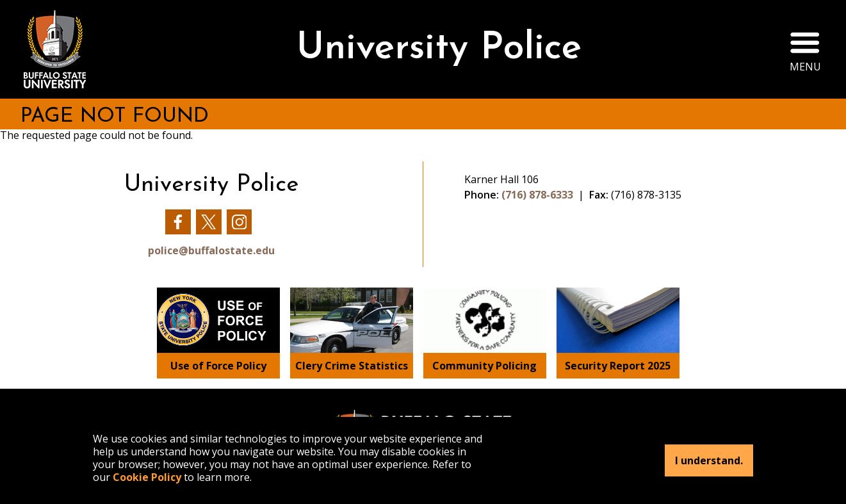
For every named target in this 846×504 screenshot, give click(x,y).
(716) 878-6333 (537, 195)
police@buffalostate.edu (211, 250)
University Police (438, 49)
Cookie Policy (147, 477)
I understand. (709, 460)
